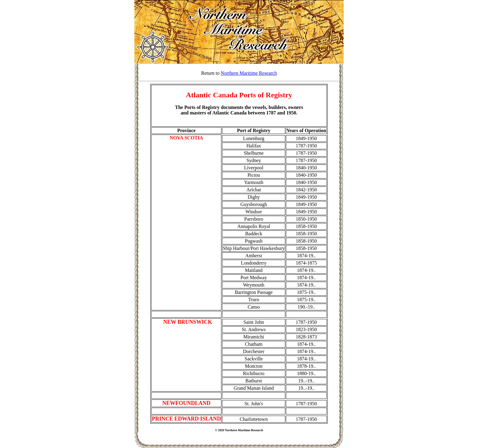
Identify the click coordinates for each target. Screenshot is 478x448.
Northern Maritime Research (249, 73)
